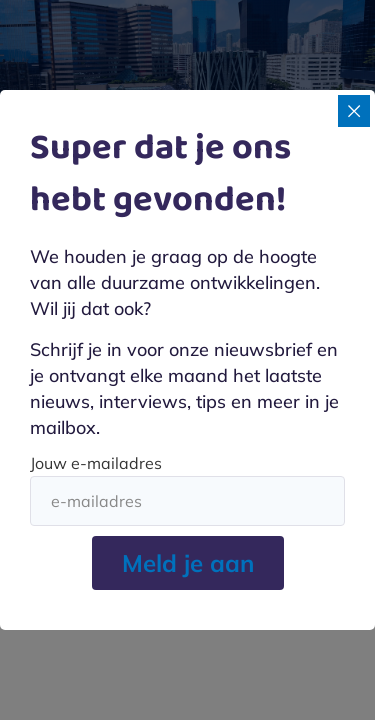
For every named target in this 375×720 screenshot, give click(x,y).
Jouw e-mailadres (96, 463)
